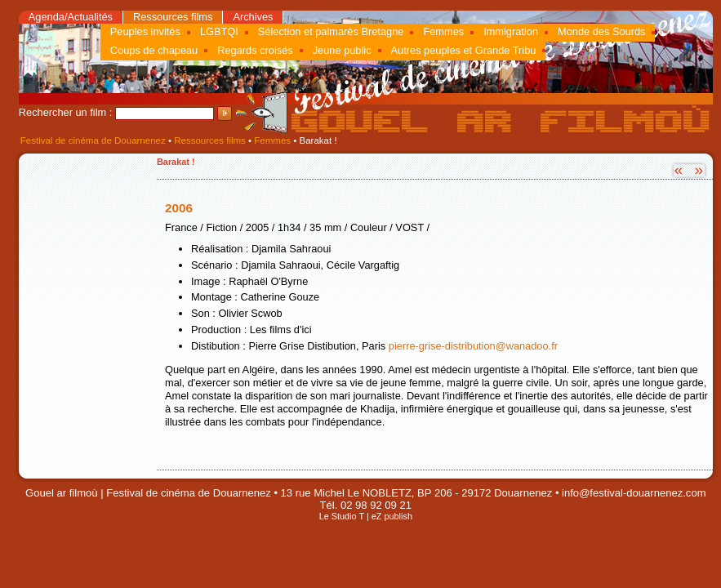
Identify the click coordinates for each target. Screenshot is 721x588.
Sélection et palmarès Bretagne (331, 31)
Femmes (443, 31)
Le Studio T (342, 516)
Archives (253, 17)
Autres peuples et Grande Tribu (464, 50)
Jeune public (342, 50)
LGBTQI (219, 31)
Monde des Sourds (601, 31)
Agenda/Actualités (71, 17)
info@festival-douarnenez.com (634, 493)
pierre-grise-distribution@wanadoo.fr (473, 346)
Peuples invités (145, 31)
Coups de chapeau (154, 50)
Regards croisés (255, 50)
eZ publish (392, 516)
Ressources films (173, 17)
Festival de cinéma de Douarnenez (93, 140)
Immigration (511, 31)
